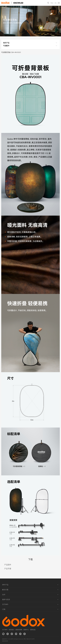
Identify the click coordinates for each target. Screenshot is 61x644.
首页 (4, 23)
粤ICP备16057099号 (29, 639)
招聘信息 (33, 630)
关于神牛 (5, 630)
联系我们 (12, 630)
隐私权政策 (5, 641)
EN (56, 3)
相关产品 (31, 43)
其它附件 (10, 23)
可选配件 (31, 46)
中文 (52, 3)
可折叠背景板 (18, 23)
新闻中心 (26, 630)
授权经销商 (19, 630)
